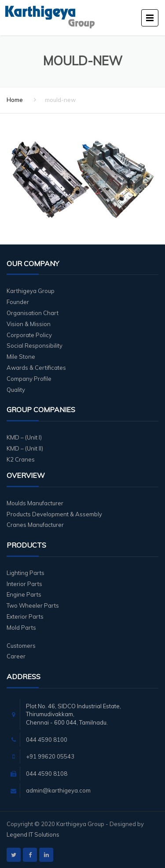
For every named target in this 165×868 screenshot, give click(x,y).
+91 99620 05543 (50, 756)
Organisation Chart (33, 313)
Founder (18, 302)
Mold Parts (21, 628)
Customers (21, 646)
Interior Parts (24, 584)
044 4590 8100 (47, 740)
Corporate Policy (29, 335)
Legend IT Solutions (33, 834)
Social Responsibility (35, 346)
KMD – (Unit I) (24, 437)
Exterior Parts (25, 616)
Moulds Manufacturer (35, 503)
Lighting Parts (26, 573)
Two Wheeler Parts (33, 605)
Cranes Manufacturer (35, 525)
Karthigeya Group (31, 291)
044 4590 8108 (47, 774)
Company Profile (29, 379)
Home (15, 100)
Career (16, 656)
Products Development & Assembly (54, 514)
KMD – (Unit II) (25, 448)
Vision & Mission (29, 324)
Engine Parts (24, 594)
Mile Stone (21, 357)
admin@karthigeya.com (58, 790)
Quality (16, 390)
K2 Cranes (21, 459)
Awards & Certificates (36, 368)
